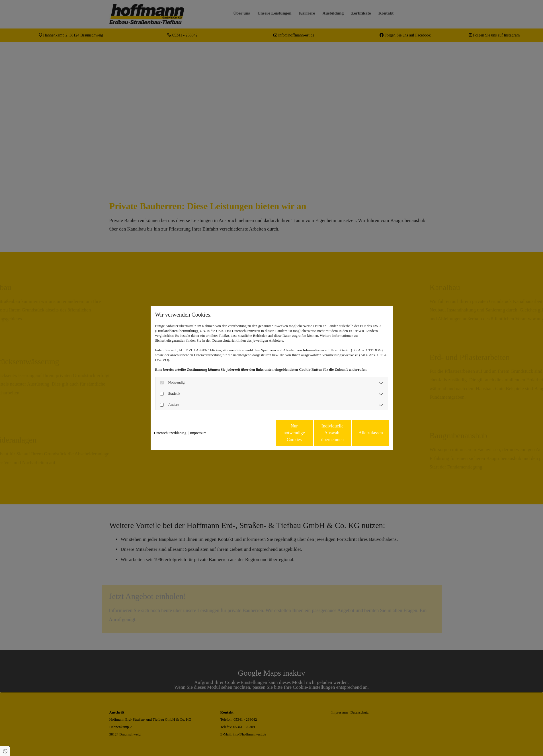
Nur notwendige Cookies (255, 433)
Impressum (198, 433)
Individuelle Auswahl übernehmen (309, 433)
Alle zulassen (363, 433)
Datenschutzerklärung (170, 433)
